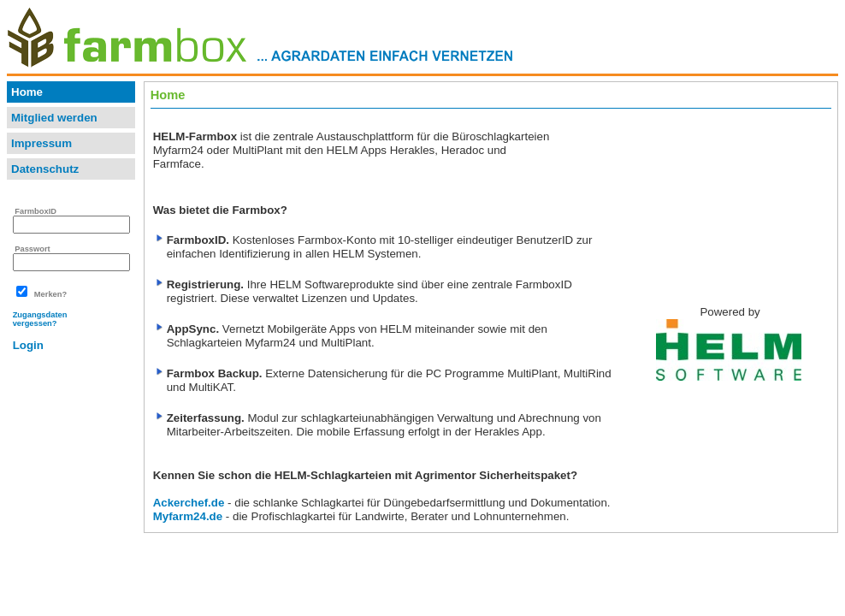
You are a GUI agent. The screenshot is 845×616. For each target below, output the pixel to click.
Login (28, 345)
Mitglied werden (54, 118)
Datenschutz (45, 169)
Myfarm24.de (188, 516)
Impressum (41, 143)
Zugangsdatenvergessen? (40, 319)
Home (27, 92)
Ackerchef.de (189, 503)
